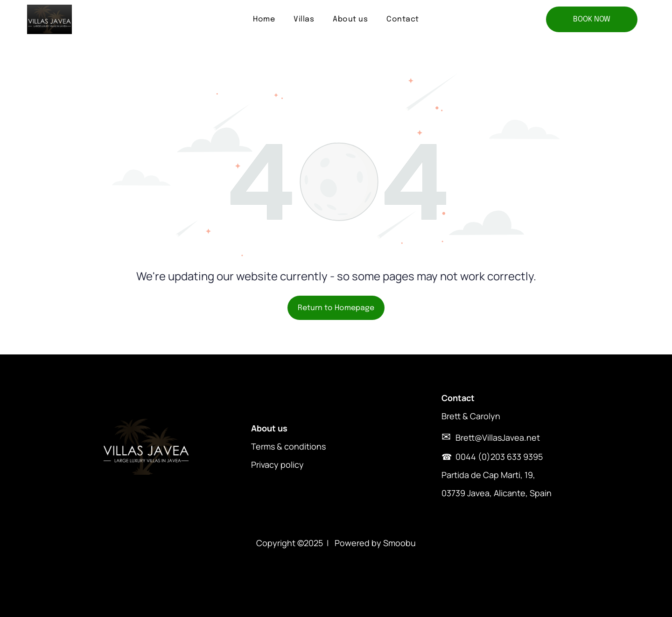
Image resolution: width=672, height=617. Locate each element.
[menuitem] (264, 19)
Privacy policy (277, 464)
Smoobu (399, 543)
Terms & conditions (288, 446)
